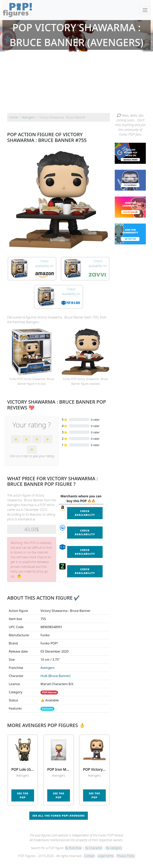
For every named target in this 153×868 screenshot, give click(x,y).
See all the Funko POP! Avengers (59, 822)
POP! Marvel (49, 699)
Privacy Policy (126, 862)
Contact (89, 862)
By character (94, 854)
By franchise (73, 854)
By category (114, 854)
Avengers (47, 674)
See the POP (23, 802)
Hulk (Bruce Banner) (55, 682)
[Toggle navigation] (145, 10)
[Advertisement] (76, 83)
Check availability (85, 519)
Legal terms (106, 862)
